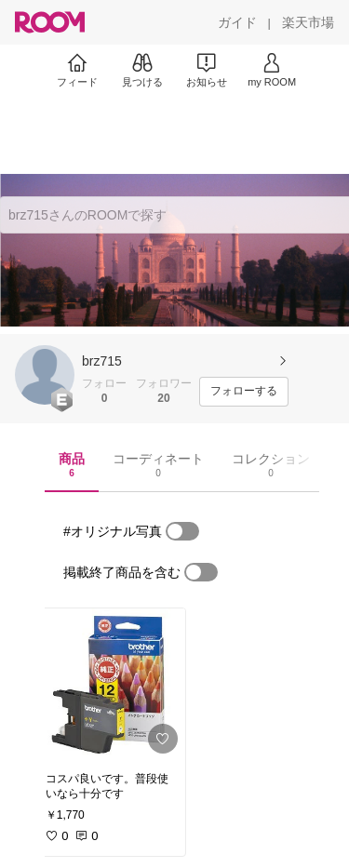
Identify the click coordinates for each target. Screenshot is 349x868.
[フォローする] (244, 392)
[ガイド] (237, 22)
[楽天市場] (308, 22)
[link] (110, 685)
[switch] (182, 531)
